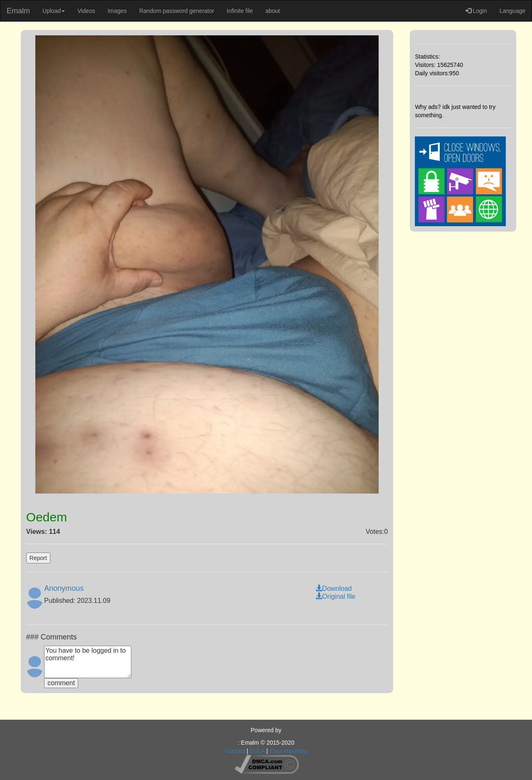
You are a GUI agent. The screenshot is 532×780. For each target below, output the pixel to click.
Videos (86, 11)
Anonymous (64, 588)
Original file (335, 596)
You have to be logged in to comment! (88, 662)
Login (476, 11)
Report (38, 558)
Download (334, 589)
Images (117, 11)
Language (512, 11)
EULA (257, 751)
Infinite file (240, 11)
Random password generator (177, 11)
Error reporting (288, 751)
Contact (235, 751)
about (272, 11)
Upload (54, 11)
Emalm (18, 11)
